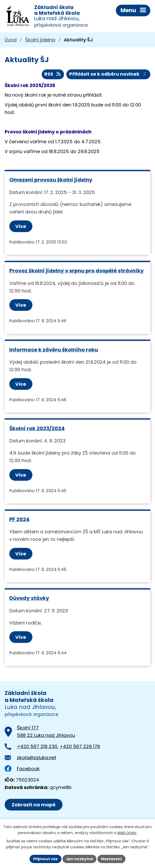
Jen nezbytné (79, 859)
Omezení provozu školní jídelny (51, 180)
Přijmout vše (45, 859)
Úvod (11, 40)
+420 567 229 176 (80, 747)
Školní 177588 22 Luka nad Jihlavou (46, 732)
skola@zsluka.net (37, 758)
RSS (53, 74)
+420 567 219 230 (37, 747)
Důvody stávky (29, 598)
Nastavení (112, 859)
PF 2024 (19, 520)
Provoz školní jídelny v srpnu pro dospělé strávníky (77, 271)
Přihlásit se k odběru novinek (108, 74)
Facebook (22, 769)
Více (21, 227)
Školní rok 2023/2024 (37, 429)
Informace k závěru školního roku (54, 350)
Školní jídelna (40, 40)
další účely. (127, 833)
